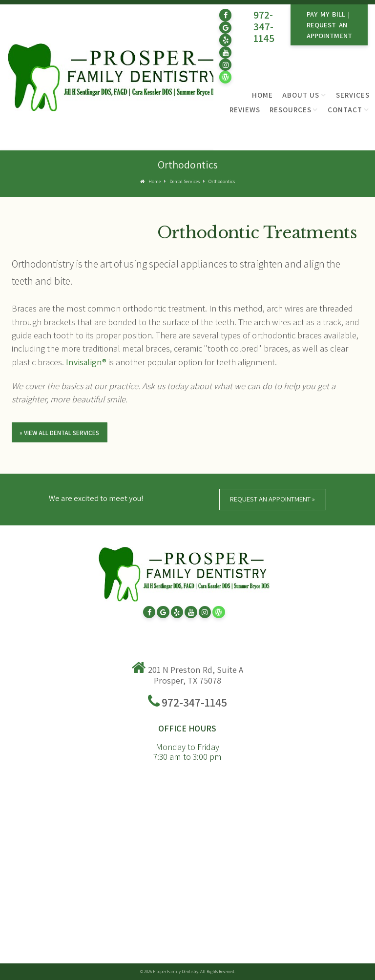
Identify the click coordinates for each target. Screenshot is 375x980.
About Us (301, 95)
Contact (345, 110)
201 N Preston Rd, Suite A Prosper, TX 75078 (196, 675)
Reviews (245, 110)
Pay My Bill (326, 14)
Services (353, 95)
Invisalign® (86, 362)
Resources (291, 110)
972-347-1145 (264, 26)
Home (262, 95)
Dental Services (185, 181)
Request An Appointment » (272, 499)
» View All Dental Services (59, 433)
